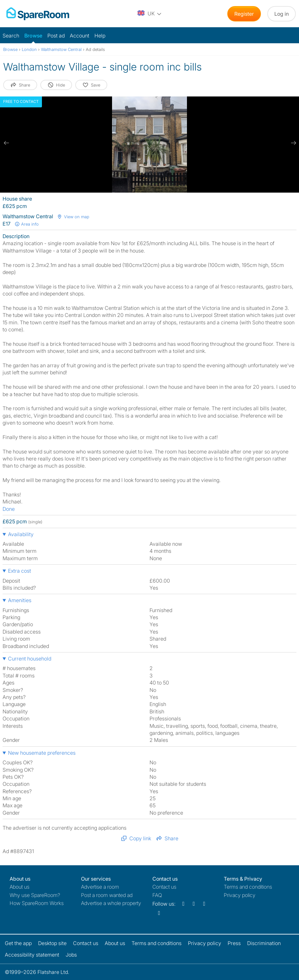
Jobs (71, 955)
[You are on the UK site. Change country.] (150, 14)
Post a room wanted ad (107, 895)
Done (9, 509)
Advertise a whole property (111, 903)
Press (234, 943)
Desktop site (52, 943)
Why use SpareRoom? (35, 895)
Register (244, 14)
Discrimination (264, 943)
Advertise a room (100, 887)
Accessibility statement (32, 955)
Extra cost (20, 571)
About (20, 887)
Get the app (18, 943)
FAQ (157, 895)
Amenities (20, 600)
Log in (282, 14)
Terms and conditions (248, 887)
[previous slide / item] (6, 143)
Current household (30, 659)
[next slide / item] (293, 143)
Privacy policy (240, 895)
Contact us (164, 887)
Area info (27, 224)
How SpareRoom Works (37, 903)
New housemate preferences (42, 753)
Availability (21, 534)
